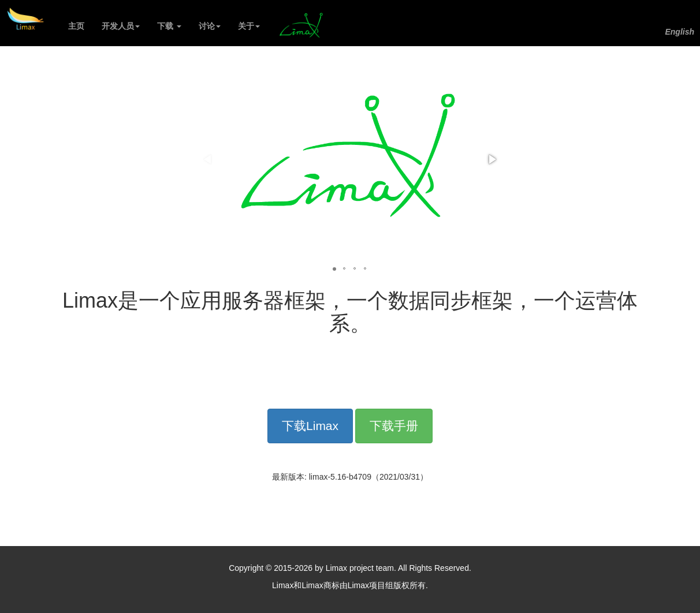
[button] (492, 159)
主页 (81, 25)
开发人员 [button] (121, 26)
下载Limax (310, 426)
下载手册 (394, 426)
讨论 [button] (210, 26)
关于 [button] (249, 26)
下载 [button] (169, 26)
